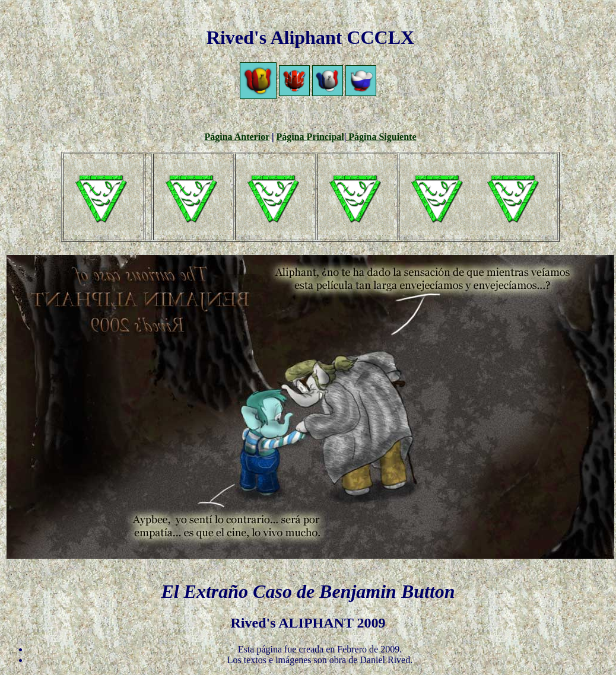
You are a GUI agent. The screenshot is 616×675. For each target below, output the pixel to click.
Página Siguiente (381, 137)
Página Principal (310, 137)
